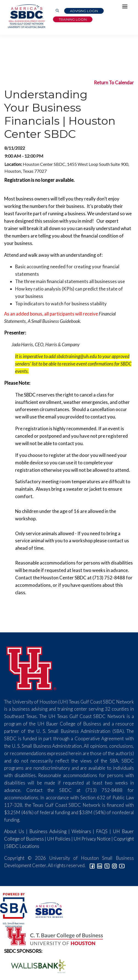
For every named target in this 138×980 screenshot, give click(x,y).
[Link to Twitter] (107, 865)
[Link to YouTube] (122, 865)
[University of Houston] (32, 667)
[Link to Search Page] (57, 11)
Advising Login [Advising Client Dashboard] (84, 11)
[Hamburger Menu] (126, 8)
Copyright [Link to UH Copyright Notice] (124, 839)
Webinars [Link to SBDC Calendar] (81, 831)
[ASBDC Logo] (45, 909)
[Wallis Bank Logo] (35, 966)
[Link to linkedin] (100, 865)
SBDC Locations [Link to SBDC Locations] (23, 846)
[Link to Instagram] (114, 865)
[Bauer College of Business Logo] (51, 935)
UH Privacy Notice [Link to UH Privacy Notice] (92, 839)
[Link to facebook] (92, 865)
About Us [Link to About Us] (14, 831)
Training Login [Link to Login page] (73, 19)
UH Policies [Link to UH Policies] (59, 839)
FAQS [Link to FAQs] (102, 831)
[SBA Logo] (14, 909)
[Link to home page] (26, 16)
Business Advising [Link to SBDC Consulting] (48, 831)
